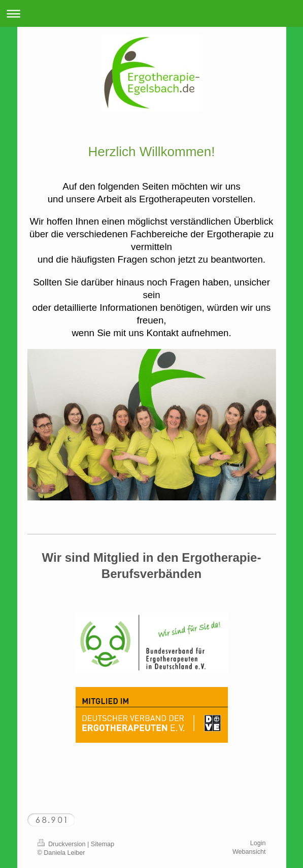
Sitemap (103, 844)
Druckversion (62, 844)
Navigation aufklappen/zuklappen (151, 13)
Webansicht (249, 852)
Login (258, 843)
